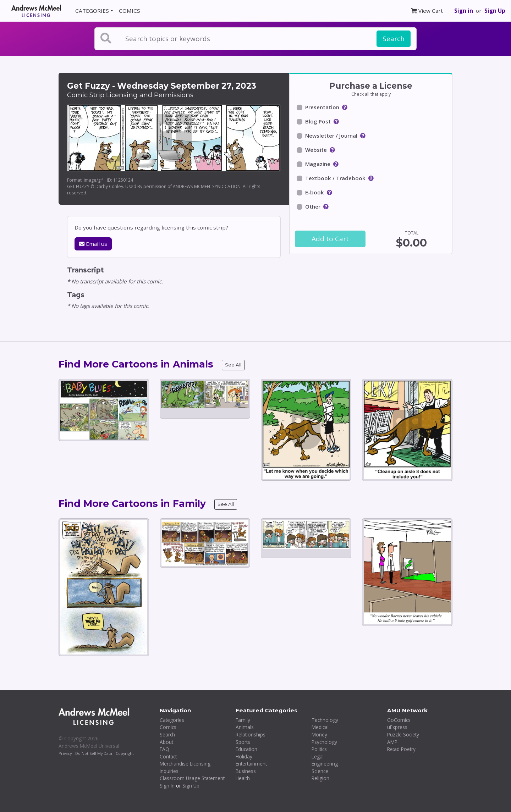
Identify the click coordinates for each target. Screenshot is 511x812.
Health (243, 778)
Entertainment (251, 764)
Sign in (464, 11)
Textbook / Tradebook (335, 178)
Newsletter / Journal (331, 136)
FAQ (164, 749)
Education (246, 749)
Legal (318, 756)
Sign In (167, 786)
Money (319, 734)
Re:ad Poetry (401, 749)
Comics (168, 727)
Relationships (251, 734)
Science (320, 771)
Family (243, 720)
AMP (392, 742)
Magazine (318, 164)
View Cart (427, 11)
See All (233, 365)
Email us (93, 244)
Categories (172, 720)
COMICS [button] (130, 11)
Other (313, 206)
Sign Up (495, 11)
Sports (243, 742)
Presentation (322, 107)
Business (246, 771)
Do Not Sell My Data (94, 753)
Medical (320, 727)
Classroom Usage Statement (192, 778)
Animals (245, 727)
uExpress (397, 727)
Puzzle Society (403, 734)
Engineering (325, 764)
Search (394, 39)
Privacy (65, 753)
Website (316, 150)
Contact (168, 756)
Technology (325, 720)
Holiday (244, 756)
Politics (319, 749)
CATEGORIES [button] (92, 11)
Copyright (125, 753)
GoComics (399, 720)
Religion (320, 778)
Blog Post (318, 121)
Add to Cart (330, 239)
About (166, 742)
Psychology (324, 742)
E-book (315, 192)
